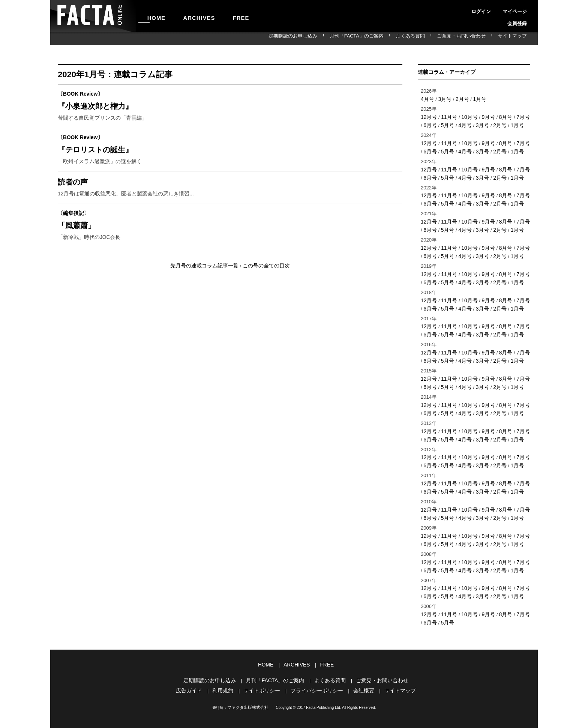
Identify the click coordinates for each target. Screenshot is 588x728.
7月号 (518, 116)
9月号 (485, 116)
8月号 (501, 116)
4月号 (427, 99)
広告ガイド (195, 671)
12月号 (428, 116)
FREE (221, 16)
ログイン (470, 9)
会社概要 (360, 671)
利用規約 (227, 671)
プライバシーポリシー (316, 671)
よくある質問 (433, 38)
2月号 (460, 99)
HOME (153, 16)
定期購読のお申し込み (336, 38)
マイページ (496, 9)
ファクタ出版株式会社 (248, 687)
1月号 (476, 99)
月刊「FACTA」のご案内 (389, 38)
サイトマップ (517, 38)
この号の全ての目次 (264, 280)
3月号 (443, 99)
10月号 (467, 116)
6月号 (427, 124)
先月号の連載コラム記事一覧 (207, 280)
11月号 (447, 116)
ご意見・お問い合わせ (475, 38)
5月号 (443, 124)
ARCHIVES (187, 16)
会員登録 (521, 9)
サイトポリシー (264, 671)
